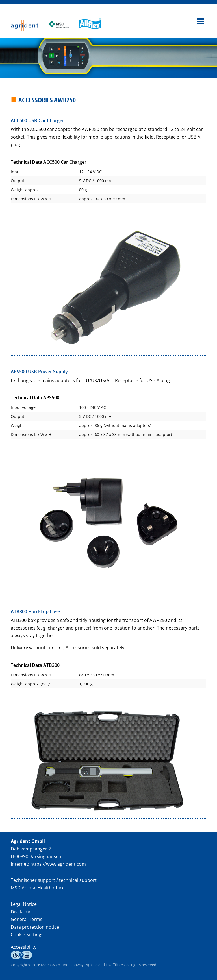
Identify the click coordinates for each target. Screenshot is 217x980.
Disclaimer (22, 912)
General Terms (27, 919)
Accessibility (24, 947)
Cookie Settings (27, 935)
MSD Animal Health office (38, 888)
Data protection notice (35, 927)
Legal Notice (24, 904)
